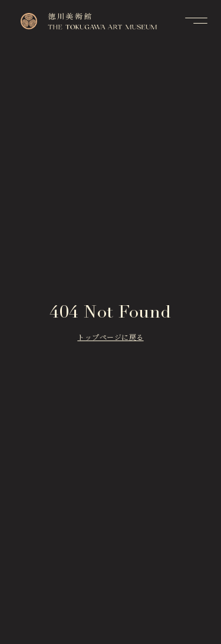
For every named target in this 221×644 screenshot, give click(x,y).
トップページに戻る (110, 338)
